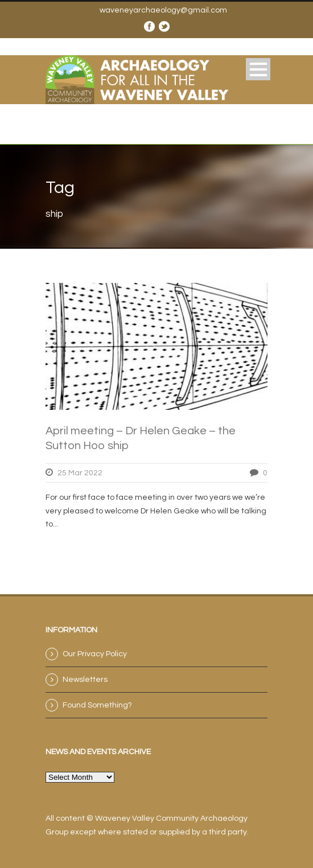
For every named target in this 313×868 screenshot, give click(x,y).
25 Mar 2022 (80, 473)
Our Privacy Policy (95, 654)
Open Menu (258, 69)
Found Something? (97, 705)
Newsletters (85, 680)
